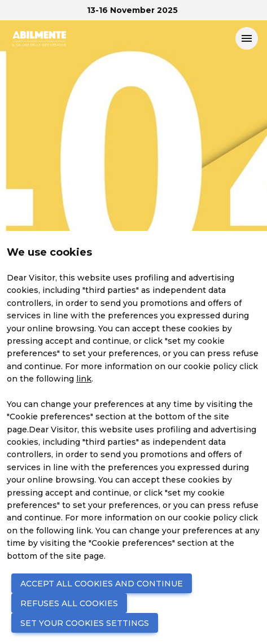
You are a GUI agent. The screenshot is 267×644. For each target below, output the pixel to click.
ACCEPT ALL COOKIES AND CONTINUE (102, 584)
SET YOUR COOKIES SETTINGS (85, 623)
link (84, 379)
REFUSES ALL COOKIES (69, 603)
